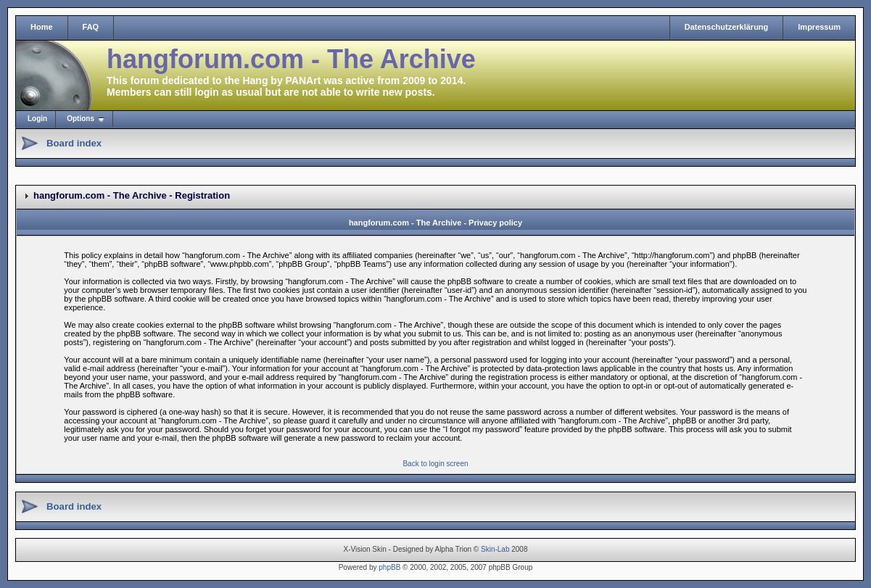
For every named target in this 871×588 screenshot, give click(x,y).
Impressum (819, 27)
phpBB (389, 567)
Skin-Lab (495, 549)
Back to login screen (435, 464)
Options (81, 119)
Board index (74, 143)
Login (37, 119)
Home (42, 27)
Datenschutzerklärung (727, 27)
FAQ (91, 27)
